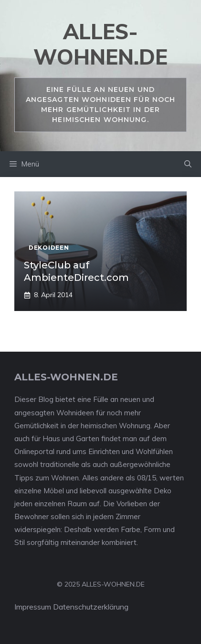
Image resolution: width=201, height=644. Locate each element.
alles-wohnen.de (100, 44)
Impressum (33, 607)
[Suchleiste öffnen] (188, 164)
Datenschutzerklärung (91, 607)
